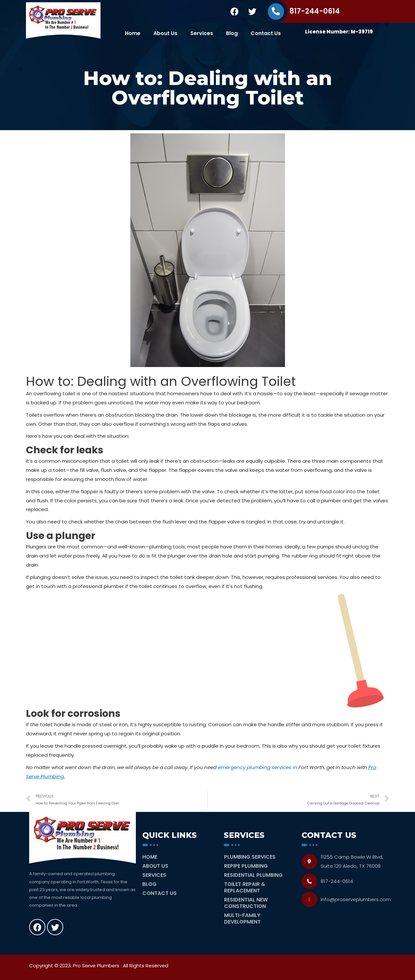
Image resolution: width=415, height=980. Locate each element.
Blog (232, 33)
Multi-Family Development (242, 919)
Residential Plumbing (253, 875)
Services (202, 33)
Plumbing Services (250, 857)
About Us (165, 33)
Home (133, 33)
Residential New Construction (246, 903)
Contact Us (266, 33)
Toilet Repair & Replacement (245, 887)
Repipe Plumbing (246, 866)
